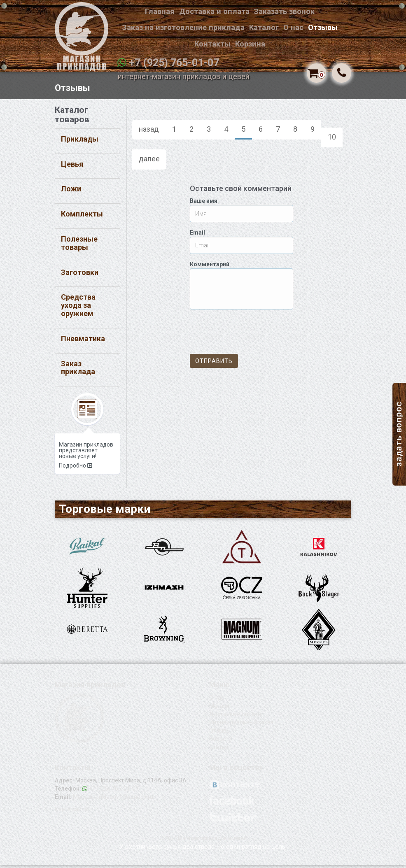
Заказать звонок (284, 11)
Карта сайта (71, 812)
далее (149, 162)
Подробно (76, 468)
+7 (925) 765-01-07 (174, 63)
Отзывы (323, 27)
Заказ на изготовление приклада (183, 27)
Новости (220, 742)
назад (149, 132)
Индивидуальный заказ (241, 725)
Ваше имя (204, 204)
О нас (293, 27)
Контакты (212, 44)
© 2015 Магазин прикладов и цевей (203, 841)
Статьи (219, 750)
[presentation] (252, 335)
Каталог (264, 27)
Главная (160, 11)
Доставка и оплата (214, 11)
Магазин (221, 709)
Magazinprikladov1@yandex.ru (113, 800)
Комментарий (210, 268)
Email (197, 236)
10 (332, 140)
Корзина (250, 44)
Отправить (214, 364)
